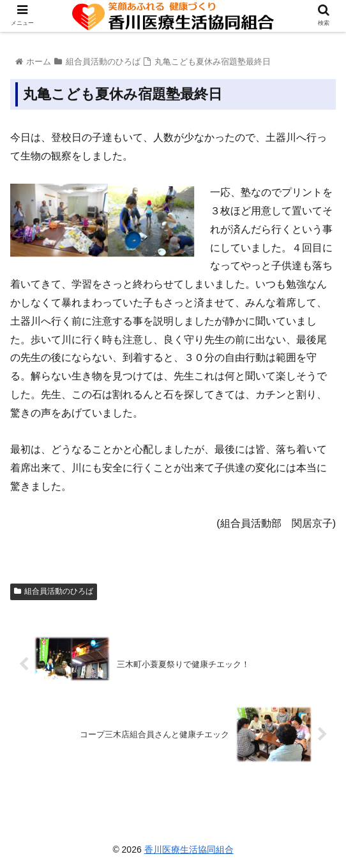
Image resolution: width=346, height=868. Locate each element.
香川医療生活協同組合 (189, 850)
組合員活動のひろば (54, 591)
